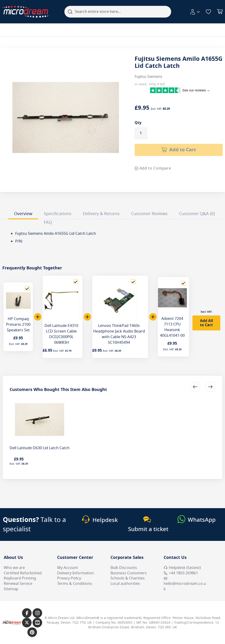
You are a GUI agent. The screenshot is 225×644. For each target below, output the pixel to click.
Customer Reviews (149, 214)
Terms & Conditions (75, 584)
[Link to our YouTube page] (37, 623)
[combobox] (118, 12)
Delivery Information (76, 573)
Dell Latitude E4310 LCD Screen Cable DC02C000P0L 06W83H (61, 334)
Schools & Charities (128, 578)
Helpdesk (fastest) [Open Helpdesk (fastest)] (182, 568)
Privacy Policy (69, 578)
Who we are (14, 568)
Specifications (58, 214)
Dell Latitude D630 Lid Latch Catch (40, 448)
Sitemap (11, 589)
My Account (68, 568)
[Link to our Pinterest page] (32, 632)
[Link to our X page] (27, 623)
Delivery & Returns (101, 214)
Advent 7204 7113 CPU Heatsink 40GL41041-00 (172, 327)
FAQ (48, 222)
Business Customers (129, 573)
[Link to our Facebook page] (27, 613)
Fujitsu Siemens (148, 77)
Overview (23, 214)
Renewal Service (18, 584)
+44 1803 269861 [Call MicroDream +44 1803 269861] (181, 573)
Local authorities (125, 584)
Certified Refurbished (23, 573)
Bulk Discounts (124, 568)
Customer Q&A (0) (197, 214)
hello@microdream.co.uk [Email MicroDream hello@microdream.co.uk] (185, 584)
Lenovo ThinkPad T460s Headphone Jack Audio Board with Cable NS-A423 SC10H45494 (119, 334)
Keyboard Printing (20, 578)
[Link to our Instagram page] (37, 613)
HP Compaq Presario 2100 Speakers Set (18, 325)
